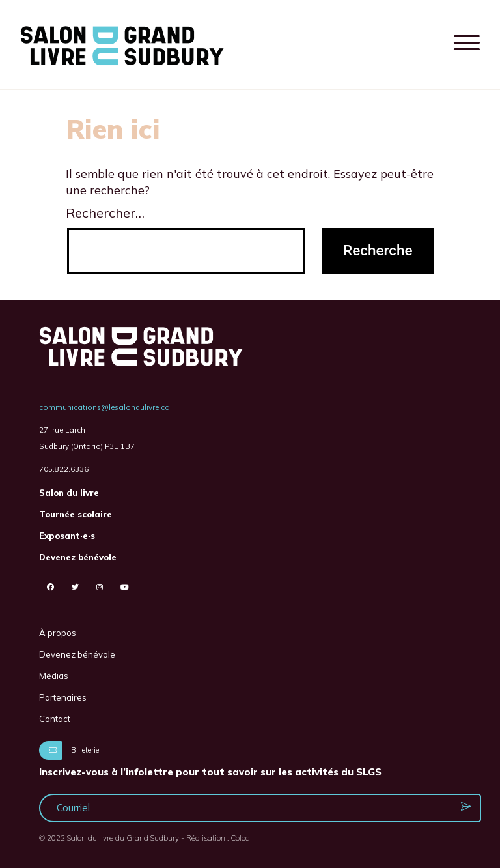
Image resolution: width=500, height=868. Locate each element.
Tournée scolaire (76, 514)
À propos (58, 633)
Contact (55, 719)
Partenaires (63, 697)
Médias (54, 676)
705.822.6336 (64, 469)
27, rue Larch (62, 430)
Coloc (240, 838)
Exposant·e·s (67, 536)
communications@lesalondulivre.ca (104, 407)
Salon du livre (69, 493)
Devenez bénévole (78, 557)
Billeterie (69, 750)
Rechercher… (105, 213)
